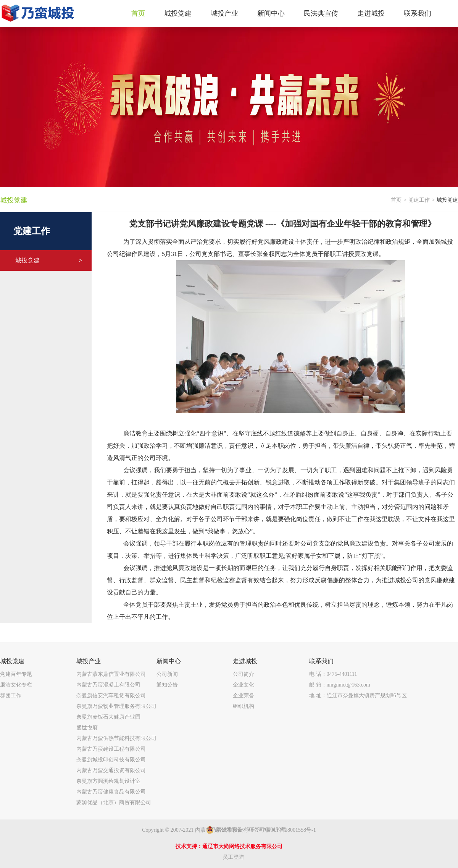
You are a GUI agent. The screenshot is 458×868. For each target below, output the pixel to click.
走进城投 (245, 661)
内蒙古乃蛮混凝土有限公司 (108, 685)
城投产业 (89, 661)
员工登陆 (233, 857)
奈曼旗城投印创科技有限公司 (111, 760)
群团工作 (11, 696)
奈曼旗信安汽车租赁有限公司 (111, 696)
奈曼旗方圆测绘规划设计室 (108, 781)
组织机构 (244, 706)
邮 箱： (340, 685)
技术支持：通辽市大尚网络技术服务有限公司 (229, 846)
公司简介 (244, 674)
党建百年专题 (16, 674)
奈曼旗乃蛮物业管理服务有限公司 (116, 706)
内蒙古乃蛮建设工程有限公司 (111, 749)
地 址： (358, 696)
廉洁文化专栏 (16, 685)
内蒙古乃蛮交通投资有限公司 (111, 770)
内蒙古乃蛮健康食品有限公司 (111, 792)
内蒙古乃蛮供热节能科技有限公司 (116, 738)
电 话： (333, 674)
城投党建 (49, 261)
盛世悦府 (87, 728)
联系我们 (321, 661)
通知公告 (167, 685)
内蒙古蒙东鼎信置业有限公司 (111, 674)
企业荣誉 (244, 696)
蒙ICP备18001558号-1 (291, 830)
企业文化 (244, 685)
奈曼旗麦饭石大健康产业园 (108, 717)
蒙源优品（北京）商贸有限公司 (114, 802)
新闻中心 (169, 661)
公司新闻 (167, 674)
